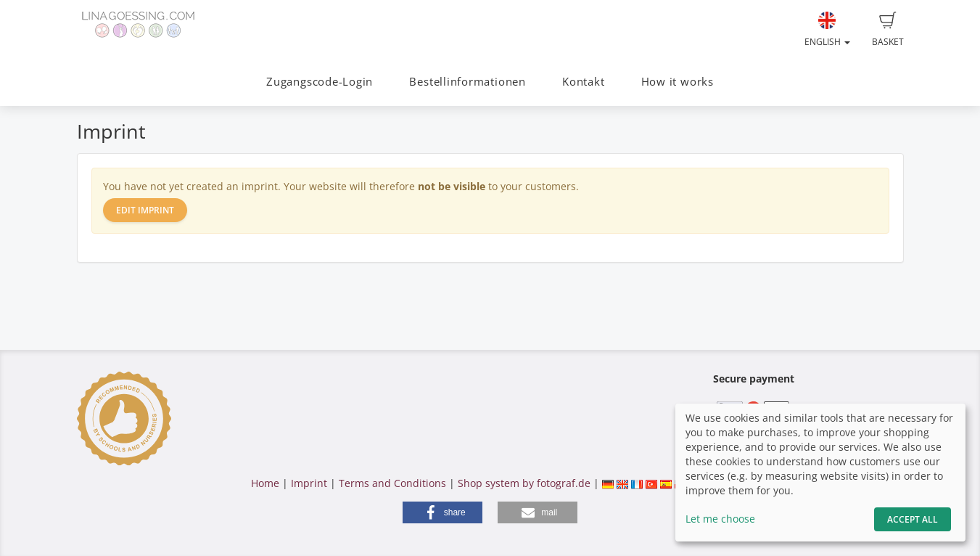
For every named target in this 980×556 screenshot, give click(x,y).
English (827, 30)
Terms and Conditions (392, 483)
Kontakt (583, 82)
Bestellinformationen (467, 82)
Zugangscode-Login (320, 82)
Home (265, 483)
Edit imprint (145, 210)
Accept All (913, 519)
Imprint (309, 483)
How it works (678, 82)
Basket (888, 30)
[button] (442, 512)
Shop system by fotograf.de (524, 483)
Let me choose (720, 519)
